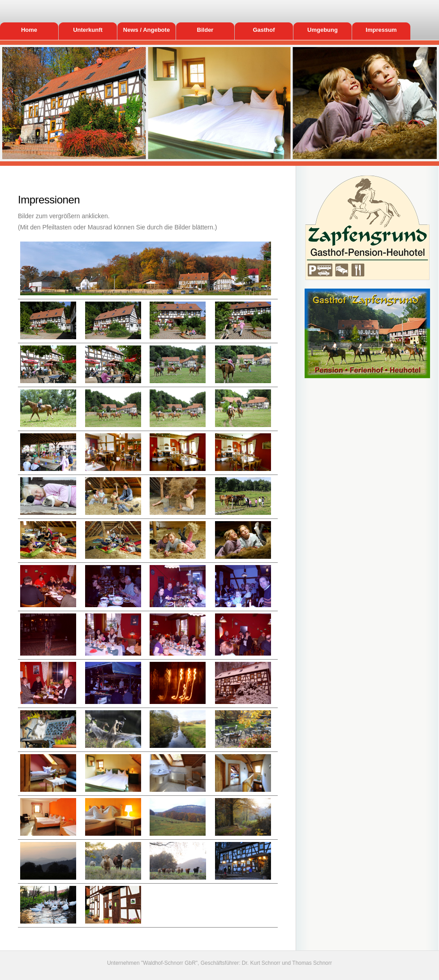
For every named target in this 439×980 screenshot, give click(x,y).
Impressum (381, 30)
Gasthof (264, 30)
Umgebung (323, 30)
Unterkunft (88, 30)
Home (29, 30)
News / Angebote (146, 30)
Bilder (205, 30)
